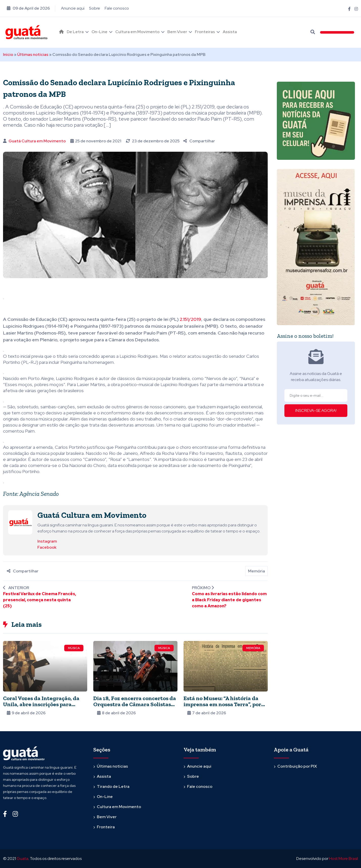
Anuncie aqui (73, 8)
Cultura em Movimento (137, 32)
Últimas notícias (33, 54)
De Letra (75, 32)
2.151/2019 (190, 319)
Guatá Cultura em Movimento (37, 141)
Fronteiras (205, 32)
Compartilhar (199, 141)
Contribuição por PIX (297, 766)
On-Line (99, 32)
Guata (22, 859)
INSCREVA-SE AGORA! (316, 410)
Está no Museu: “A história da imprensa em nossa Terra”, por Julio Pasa (222, 704)
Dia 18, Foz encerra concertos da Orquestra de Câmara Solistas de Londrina (135, 704)
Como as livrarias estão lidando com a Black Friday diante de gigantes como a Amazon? (229, 600)
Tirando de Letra (113, 786)
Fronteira (106, 827)
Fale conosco (117, 8)
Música (74, 648)
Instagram (47, 541)
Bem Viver (177, 32)
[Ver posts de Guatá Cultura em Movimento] (20, 522)
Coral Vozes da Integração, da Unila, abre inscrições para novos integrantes (41, 704)
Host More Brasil (344, 859)
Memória (256, 571)
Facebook (47, 547)
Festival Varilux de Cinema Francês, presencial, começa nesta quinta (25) (40, 600)
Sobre (95, 8)
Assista (230, 32)
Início (8, 54)
